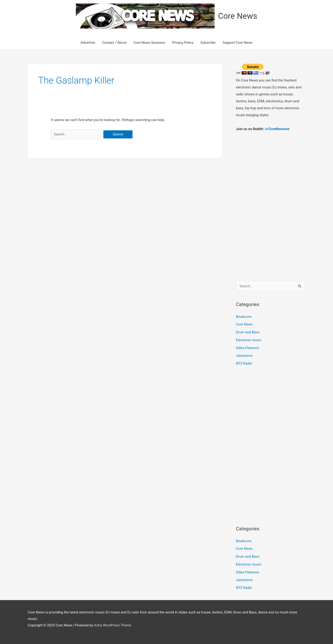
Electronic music (249, 340)
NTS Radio (244, 363)
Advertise (88, 43)
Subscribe (208, 43)
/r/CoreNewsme (277, 129)
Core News (238, 16)
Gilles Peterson (247, 348)
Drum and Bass (248, 332)
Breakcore (244, 317)
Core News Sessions (149, 43)
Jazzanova (244, 356)
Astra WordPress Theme (113, 625)
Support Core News (238, 43)
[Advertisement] (271, 202)
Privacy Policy (183, 43)
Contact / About (114, 43)
